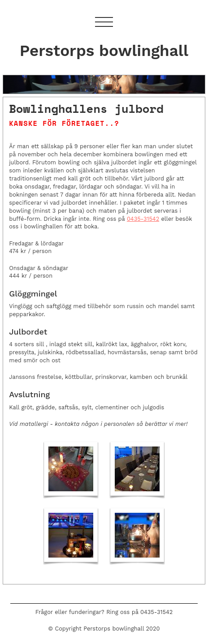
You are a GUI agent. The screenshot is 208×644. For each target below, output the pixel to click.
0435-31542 (143, 219)
